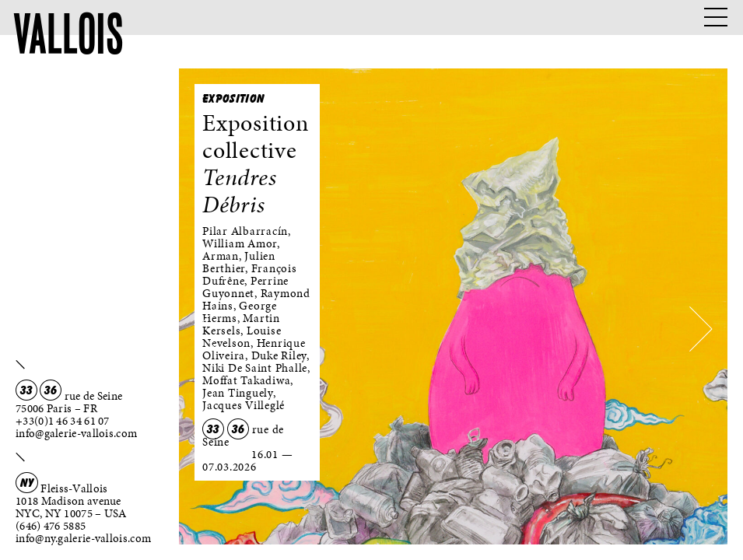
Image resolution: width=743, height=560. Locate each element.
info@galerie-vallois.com (76, 433)
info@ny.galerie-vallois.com (83, 538)
